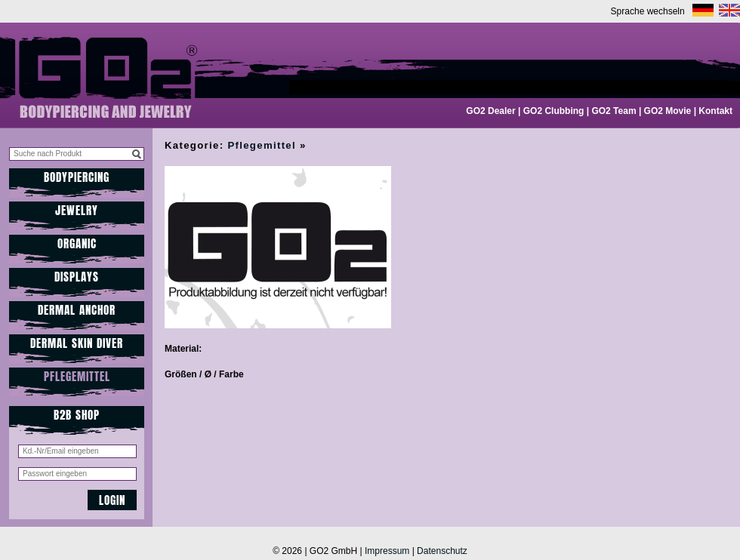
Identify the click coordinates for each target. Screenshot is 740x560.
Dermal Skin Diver (77, 343)
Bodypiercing (77, 177)
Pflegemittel (77, 376)
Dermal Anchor (77, 310)
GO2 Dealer (490, 111)
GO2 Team (614, 111)
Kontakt (715, 111)
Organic (77, 243)
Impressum (387, 551)
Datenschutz (442, 551)
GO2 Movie (668, 111)
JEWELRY (77, 210)
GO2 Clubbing (554, 111)
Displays (77, 277)
